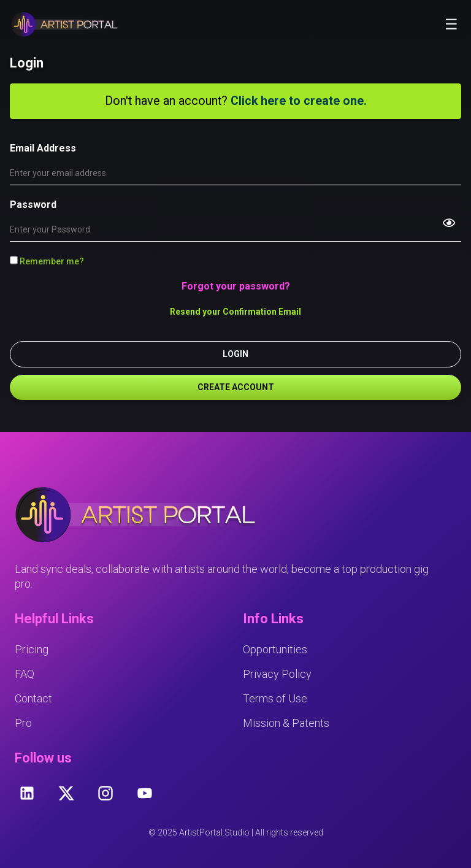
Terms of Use (275, 698)
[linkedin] (27, 793)
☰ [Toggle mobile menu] (451, 25)
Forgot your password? (236, 286)
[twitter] (66, 793)
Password (33, 205)
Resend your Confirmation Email (235, 312)
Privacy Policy (277, 674)
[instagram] (105, 793)
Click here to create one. (299, 101)
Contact (33, 698)
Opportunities (275, 649)
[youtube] (145, 793)
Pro (23, 723)
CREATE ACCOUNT (236, 387)
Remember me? (47, 261)
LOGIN (235, 354)
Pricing (32, 649)
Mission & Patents (286, 723)
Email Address (43, 148)
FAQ (25, 674)
